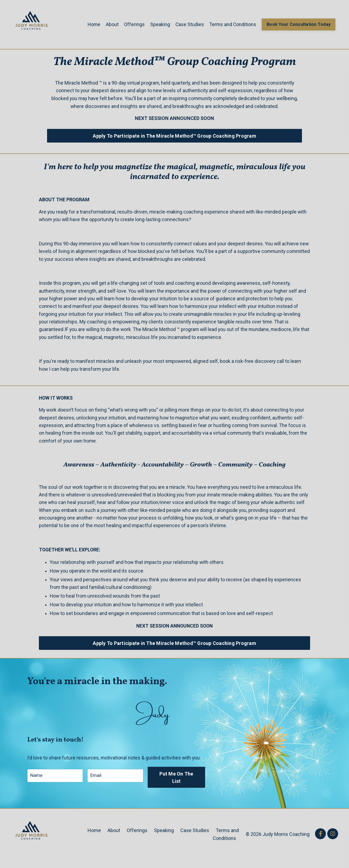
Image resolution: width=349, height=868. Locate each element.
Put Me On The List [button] (177, 785)
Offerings (132, 24)
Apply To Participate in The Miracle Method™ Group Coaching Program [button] (174, 136)
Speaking (158, 24)
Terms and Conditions (232, 24)
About (110, 24)
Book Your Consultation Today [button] (298, 24)
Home (92, 24)
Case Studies (188, 24)
